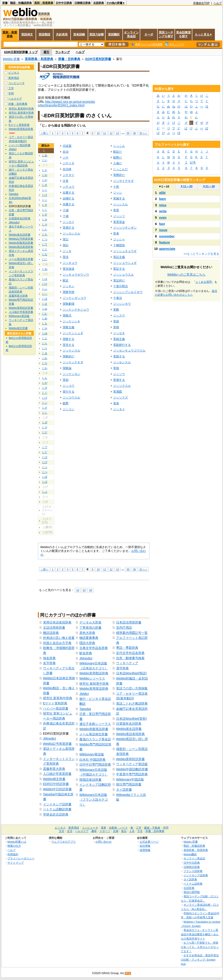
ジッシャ (119, 239)
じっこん (119, 146)
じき (45, 185)
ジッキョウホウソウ (76, 275)
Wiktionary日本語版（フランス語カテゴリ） (94, 800)
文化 (62, 831)
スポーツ (105, 831)
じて (45, 244)
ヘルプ (218, 3)
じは (45, 279)
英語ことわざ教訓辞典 (132, 703)
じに (45, 259)
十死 (116, 187)
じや (45, 328)
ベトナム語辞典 (193, 884)
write (163, 211)
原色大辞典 (87, 633)
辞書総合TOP (201, 3)
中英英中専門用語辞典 (132, 774)
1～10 (164, 186)
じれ (45, 358)
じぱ (45, 482)
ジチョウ (69, 187)
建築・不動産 (152, 828)
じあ (45, 155)
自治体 (67, 169)
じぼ (45, 477)
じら (45, 343)
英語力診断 (97, 34)
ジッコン (69, 409)
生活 (70, 831)
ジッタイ (119, 409)
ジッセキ (119, 333)
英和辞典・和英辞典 (39, 59)
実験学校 (69, 292)
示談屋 (67, 146)
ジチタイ (69, 175)
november (167, 236)
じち (45, 234)
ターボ (149, 34)
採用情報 (145, 850)
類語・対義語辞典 (21, 3)
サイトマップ (16, 863)
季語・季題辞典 (127, 648)
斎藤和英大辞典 (54, 769)
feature (165, 242)
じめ (45, 319)
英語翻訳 (114, 34)
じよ (45, 338)
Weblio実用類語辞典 (94, 673)
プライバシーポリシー (21, 858)
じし (45, 210)
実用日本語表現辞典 (57, 622)
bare (163, 199)
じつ (45, 239)
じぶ (45, 467)
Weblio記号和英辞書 (57, 744)
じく (45, 190)
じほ (45, 299)
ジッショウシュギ (125, 263)
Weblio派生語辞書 (129, 729)
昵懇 (66, 403)
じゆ (45, 333)
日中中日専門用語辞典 (95, 764)
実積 (116, 327)
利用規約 (13, 854)
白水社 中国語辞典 (92, 760)
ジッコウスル (71, 397)
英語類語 (44, 34)
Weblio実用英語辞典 (94, 689)
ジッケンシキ (71, 321)
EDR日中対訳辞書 (56, 784)
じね (45, 269)
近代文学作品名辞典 (130, 653)
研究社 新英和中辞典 (58, 698)
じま (45, 304)
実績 (116, 321)
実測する (119, 380)
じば (45, 457)
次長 (66, 181)
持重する (69, 204)
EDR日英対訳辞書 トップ (21, 52)
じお (45, 175)
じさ (45, 205)
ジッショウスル (123, 275)
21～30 (209, 186)
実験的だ (69, 356)
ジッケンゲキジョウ (76, 310)
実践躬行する (122, 345)
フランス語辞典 (193, 871)
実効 (66, 380)
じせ (45, 220)
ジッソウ (119, 374)
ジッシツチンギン (125, 228)
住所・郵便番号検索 (130, 658)
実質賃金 (119, 222)
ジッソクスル (122, 386)
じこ (45, 200)
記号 (193, 163)
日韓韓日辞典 (83, 3)
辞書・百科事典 (69, 59)
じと (45, 249)
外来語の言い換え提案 (59, 638)
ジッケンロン (71, 374)
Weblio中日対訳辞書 (57, 789)
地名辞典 (49, 658)
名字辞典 (49, 663)
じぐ (45, 393)
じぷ (45, 492)
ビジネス (14, 73)
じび (45, 462)
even (163, 218)
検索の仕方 (14, 846)
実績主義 (119, 339)
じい (45, 160)
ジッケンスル (71, 351)
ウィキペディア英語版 (132, 764)
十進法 (118, 298)
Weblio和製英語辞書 (94, 729)
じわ (45, 368)
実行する (69, 392)
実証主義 (119, 257)
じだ (45, 432)
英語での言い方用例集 (132, 688)
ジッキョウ (70, 263)
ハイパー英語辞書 (56, 708)
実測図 (118, 392)
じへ (45, 294)
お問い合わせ (103, 842)
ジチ (66, 158)
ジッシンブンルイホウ (128, 292)
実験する (69, 339)
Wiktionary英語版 (92, 754)
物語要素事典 (89, 638)
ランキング (63, 52)
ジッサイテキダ (123, 181)
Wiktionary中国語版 (130, 779)
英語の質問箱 (192, 892)
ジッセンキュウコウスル (129, 351)
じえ (45, 170)
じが (45, 383)
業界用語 (14, 78)
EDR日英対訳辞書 (98, 59)
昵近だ (118, 152)
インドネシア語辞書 (57, 804)
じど (45, 452)
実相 (116, 368)
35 (128, 133)
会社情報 (145, 846)
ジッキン (69, 286)
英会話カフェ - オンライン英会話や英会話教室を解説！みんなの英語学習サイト (200, 934)
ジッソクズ (121, 397)
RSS (128, 973)
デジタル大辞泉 (90, 622)
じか (45, 180)
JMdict (84, 694)
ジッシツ (119, 216)
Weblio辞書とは (17, 842)
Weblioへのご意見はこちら (186, 274)
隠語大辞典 (87, 643)
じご (45, 403)
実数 (116, 310)
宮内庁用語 (124, 628)
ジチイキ (69, 163)
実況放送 (69, 269)
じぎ (45, 388)
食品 (124, 831)
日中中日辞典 (64, 3)
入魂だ (118, 163)
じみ (45, 309)
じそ (45, 225)
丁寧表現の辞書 (90, 628)
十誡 (66, 210)
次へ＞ (143, 133)
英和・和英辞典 (44, 3)
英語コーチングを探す (166, 34)
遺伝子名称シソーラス (95, 724)
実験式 (67, 315)
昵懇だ (118, 158)
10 (98, 133)
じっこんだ (121, 169)
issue (163, 230)
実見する (69, 345)
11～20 (186, 186)
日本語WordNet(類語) (131, 673)
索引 (46, 52)
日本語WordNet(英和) (131, 719)
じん (45, 378)
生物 (116, 831)
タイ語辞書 (124, 790)
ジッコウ (69, 386)
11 (105, 133)
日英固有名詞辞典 (129, 724)
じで (45, 447)
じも (45, 324)
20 (84, 590)
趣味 (94, 831)
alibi (162, 193)
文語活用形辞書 (54, 628)
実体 (116, 403)
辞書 (5, 3)
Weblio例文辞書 (54, 779)
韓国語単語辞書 (90, 780)
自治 (66, 152)
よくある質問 (204, 282)
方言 (140, 831)
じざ (45, 408)
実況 (66, 257)
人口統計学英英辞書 (57, 774)
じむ (45, 314)
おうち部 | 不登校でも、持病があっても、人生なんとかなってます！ (200, 947)
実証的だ (119, 280)
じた (45, 230)
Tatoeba (85, 709)
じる (45, 353)
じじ (45, 413)
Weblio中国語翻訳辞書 (132, 769)
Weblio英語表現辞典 (131, 734)
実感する (69, 228)
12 (111, 133)
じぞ (45, 427)
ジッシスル (121, 204)
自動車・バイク (118, 828)
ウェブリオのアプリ (64, 842)
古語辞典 (99, 3)
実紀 (66, 245)
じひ (45, 284)
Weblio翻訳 (190, 854)
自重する (69, 193)
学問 (11, 94)
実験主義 (69, 327)
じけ (45, 195)
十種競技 (119, 245)
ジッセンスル (122, 362)
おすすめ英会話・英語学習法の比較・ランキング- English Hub (200, 959)
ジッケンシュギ (73, 333)
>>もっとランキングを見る (201, 254)
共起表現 (62, 34)
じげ (45, 398)
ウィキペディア (127, 663)
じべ (45, 472)
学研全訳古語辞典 (56, 814)
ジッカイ (69, 222)
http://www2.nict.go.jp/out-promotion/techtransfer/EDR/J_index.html (67, 103)
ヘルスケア (15, 99)
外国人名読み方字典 (57, 643)
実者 (116, 233)
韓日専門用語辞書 (129, 784)
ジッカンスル (71, 233)
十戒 (66, 216)
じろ (45, 363)
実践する (119, 356)
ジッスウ (119, 315)
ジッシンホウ (122, 304)
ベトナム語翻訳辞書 (57, 809)
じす (45, 215)
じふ (45, 289)
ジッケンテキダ (73, 362)
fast (162, 224)
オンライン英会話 (131, 34)
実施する (119, 198)
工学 (11, 88)
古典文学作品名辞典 (94, 648)
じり (45, 348)
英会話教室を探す (183, 34)
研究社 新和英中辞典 (94, 684)
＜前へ (44, 133)
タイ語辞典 (190, 879)
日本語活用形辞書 (129, 622)
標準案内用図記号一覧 (132, 633)
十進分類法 (121, 286)
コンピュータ (16, 83)
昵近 (66, 280)
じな (45, 254)
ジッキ (67, 251)
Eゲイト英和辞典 (55, 703)
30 (91, 590)
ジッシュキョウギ (125, 251)
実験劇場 (69, 304)
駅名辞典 (86, 653)
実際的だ (119, 175)
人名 (132, 831)
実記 (66, 239)
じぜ (45, 422)
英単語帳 (79, 34)
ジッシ (118, 193)
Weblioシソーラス (92, 678)
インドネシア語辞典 (196, 875)
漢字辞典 (122, 668)
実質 (116, 210)
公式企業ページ (149, 842)
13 (118, 133)
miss (163, 205)
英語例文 (27, 34)
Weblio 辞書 (11, 59)
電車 (103, 828)
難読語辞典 (51, 633)
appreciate (167, 249)
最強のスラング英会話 (95, 739)
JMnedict (50, 739)
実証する (119, 269)
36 (134, 133)
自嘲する (69, 198)
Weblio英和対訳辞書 (131, 759)
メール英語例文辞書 (94, 734)
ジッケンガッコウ (74, 298)
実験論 (67, 368)
